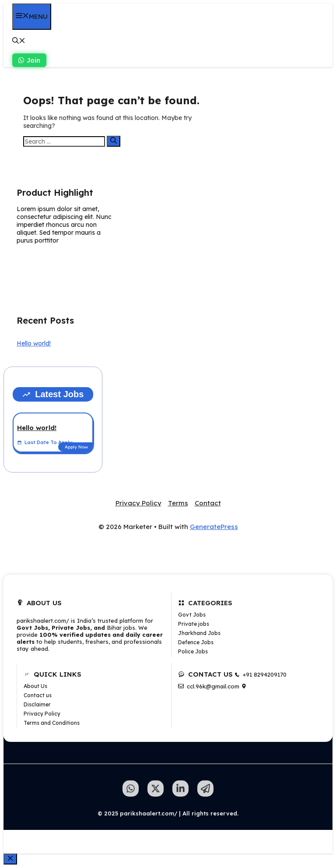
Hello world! (34, 343)
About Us (35, 686)
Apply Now (76, 447)
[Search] (114, 141)
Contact (208, 503)
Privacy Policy (138, 503)
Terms (178, 503)
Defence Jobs (196, 642)
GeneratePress (214, 527)
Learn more (44, 261)
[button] (19, 41)
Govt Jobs (192, 615)
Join (29, 60)
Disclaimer (37, 704)
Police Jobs (193, 651)
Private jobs (194, 624)
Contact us (38, 695)
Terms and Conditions (52, 723)
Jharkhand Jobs (199, 633)
